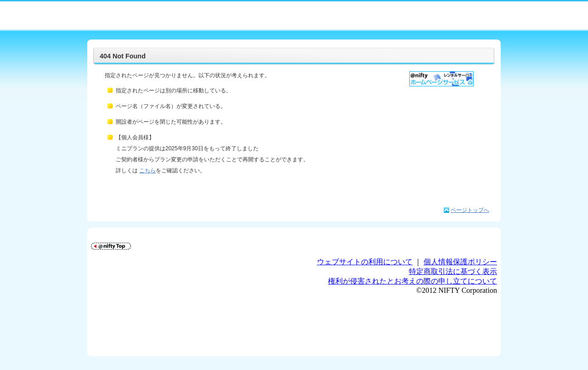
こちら (147, 171)
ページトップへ (470, 210)
